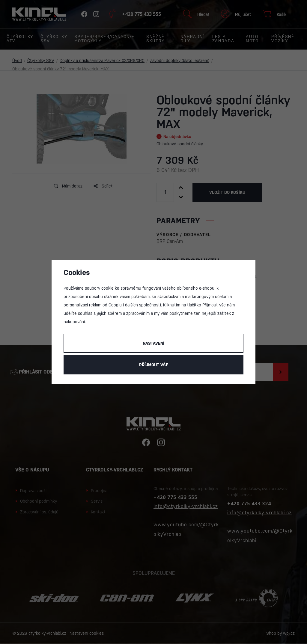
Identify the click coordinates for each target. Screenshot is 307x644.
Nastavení (153, 343)
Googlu (115, 305)
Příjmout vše (154, 365)
